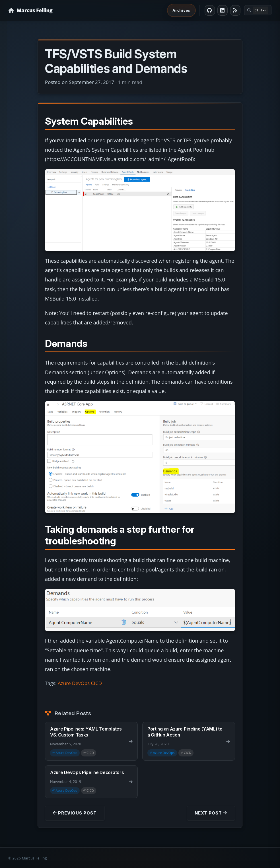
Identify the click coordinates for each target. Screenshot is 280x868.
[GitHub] (210, 10)
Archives (181, 10)
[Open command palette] (258, 10)
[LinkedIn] (223, 10)
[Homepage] (31, 10)
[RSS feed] (235, 10)
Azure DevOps (74, 683)
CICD (97, 683)
